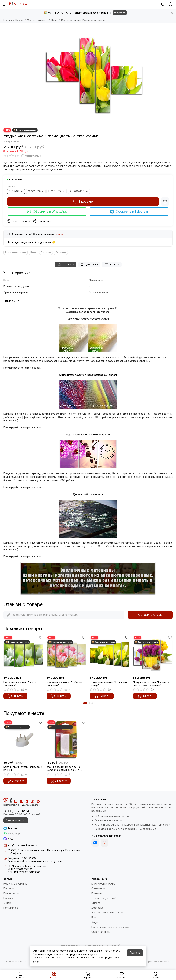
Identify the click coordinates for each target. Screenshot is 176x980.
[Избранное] (165, 202)
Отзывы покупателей (104, 898)
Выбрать (15, 696)
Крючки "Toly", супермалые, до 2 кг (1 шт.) (23, 768)
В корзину (83, 202)
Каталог (19, 20)
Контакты (97, 893)
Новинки (8, 898)
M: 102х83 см (36, 191)
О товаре (66, 265)
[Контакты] (170, 4)
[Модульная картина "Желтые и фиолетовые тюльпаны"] (153, 655)
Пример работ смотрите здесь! (22, 487)
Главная (8, 20)
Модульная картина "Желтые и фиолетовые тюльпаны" (151, 684)
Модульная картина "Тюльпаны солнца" (108, 684)
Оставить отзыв (150, 615)
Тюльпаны (61, 252)
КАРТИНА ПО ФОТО (103, 884)
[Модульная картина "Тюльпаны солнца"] (110, 655)
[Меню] (4, 4)
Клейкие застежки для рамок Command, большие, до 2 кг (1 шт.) (64, 768)
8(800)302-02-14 (16, 811)
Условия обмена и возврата (108, 913)
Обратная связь (101, 932)
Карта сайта (117, 945)
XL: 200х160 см (79, 191)
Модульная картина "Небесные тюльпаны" (65, 684)
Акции (95, 922)
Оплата (112, 265)
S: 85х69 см (16, 191)
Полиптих (46, 252)
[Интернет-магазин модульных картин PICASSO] (18, 4)
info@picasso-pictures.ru (22, 845)
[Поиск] (163, 4)
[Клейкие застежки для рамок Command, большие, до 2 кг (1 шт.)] (66, 739)
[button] (85, 703)
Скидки (8, 903)
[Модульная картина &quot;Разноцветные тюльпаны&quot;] (94, 76)
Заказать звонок (16, 820)
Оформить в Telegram (129, 212)
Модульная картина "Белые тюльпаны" (20, 684)
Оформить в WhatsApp (47, 212)
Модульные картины (37, 20)
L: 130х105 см (57, 191)
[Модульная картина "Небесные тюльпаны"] (66, 655)
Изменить (60, 234)
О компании (98, 888)
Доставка (89, 265)
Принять (135, 953)
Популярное (11, 908)
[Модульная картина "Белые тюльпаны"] (23, 655)
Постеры (9, 888)
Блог (94, 917)
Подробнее (120, 13)
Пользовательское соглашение (110, 927)
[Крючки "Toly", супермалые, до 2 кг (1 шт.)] (23, 739)
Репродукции (11, 893)
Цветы (54, 20)
